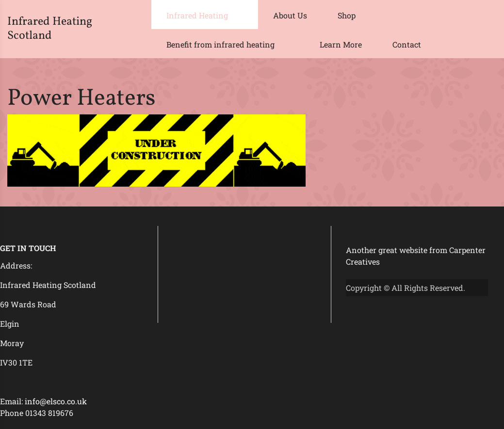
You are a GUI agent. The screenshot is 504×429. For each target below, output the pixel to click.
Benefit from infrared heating (220, 44)
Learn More (341, 44)
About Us (290, 15)
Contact (407, 44)
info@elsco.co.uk (56, 401)
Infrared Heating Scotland (50, 29)
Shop (347, 15)
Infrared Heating (197, 15)
